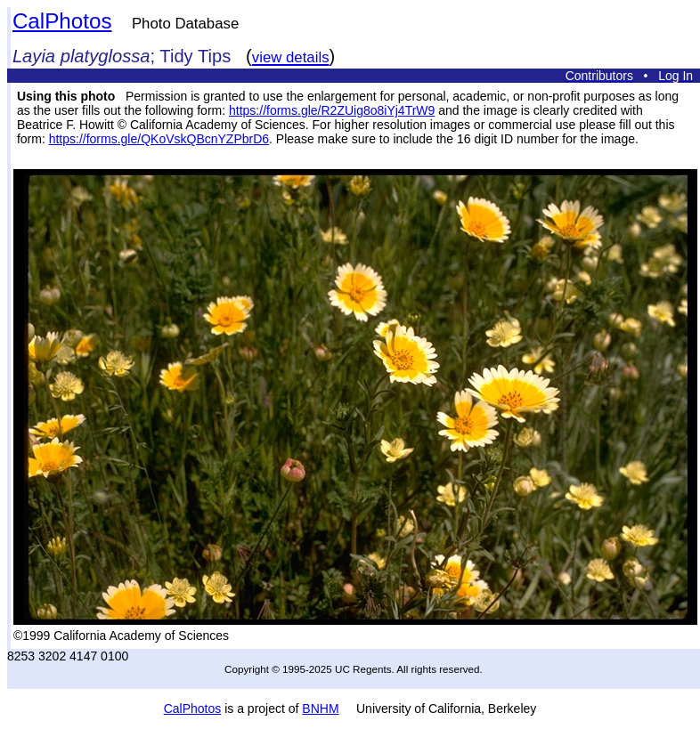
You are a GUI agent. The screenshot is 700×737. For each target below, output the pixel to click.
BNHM (320, 709)
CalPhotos (62, 21)
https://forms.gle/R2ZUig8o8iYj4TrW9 (332, 110)
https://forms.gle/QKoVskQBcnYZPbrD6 (159, 139)
